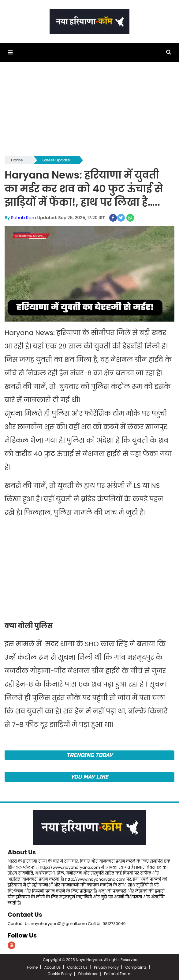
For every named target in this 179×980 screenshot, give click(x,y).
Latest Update (56, 160)
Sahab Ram (24, 218)
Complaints (136, 967)
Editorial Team (117, 974)
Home (17, 160)
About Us (22, 852)
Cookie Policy (60, 974)
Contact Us (25, 915)
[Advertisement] (89, 112)
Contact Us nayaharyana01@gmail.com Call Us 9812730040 (67, 924)
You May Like (89, 777)
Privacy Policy (106, 967)
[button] (10, 52)
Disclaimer (88, 974)
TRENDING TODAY (89, 755)
